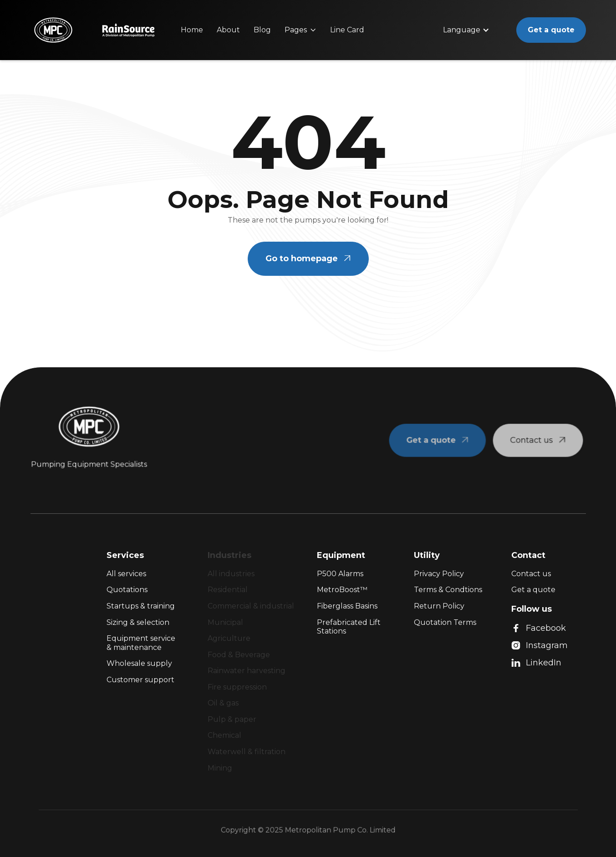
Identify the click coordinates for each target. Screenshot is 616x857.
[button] (300, 30)
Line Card (347, 30)
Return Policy (439, 606)
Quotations (127, 590)
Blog (262, 30)
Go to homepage (308, 259)
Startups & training (141, 606)
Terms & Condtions (448, 590)
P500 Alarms (340, 574)
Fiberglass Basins (347, 606)
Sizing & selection (138, 622)
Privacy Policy (439, 574)
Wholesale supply (139, 663)
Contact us (531, 574)
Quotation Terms (445, 622)
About (228, 30)
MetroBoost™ (342, 590)
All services (126, 574)
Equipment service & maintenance (141, 643)
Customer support (140, 680)
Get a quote (551, 30)
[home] (53, 30)
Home (192, 30)
